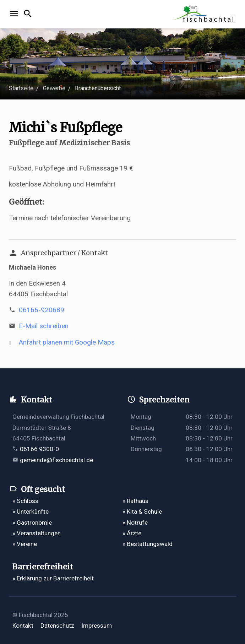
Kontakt (23, 626)
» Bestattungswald (148, 544)
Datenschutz (57, 626)
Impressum (97, 626)
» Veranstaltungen (37, 533)
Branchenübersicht (98, 88)
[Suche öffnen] (29, 14)
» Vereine (25, 544)
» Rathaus (135, 501)
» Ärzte (132, 533)
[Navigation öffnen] (15, 14)
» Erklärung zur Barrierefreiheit (53, 578)
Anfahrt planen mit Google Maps (67, 342)
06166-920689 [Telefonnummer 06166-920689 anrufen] (42, 310)
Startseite (21, 88)
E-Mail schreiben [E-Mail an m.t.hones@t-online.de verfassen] (44, 326)
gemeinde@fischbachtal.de (56, 460)
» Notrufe (135, 523)
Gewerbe (54, 88)
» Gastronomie (32, 523)
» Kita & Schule (142, 512)
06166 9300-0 (39, 449)
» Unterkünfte (31, 512)
